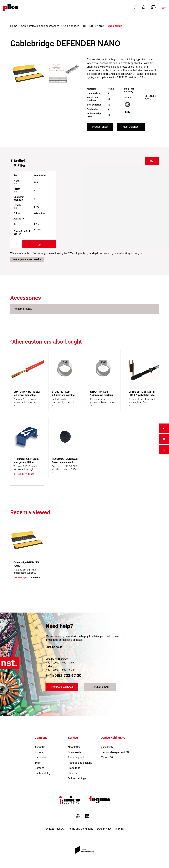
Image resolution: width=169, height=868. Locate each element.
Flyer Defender (131, 127)
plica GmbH (108, 747)
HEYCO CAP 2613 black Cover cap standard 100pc (65, 462)
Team (38, 763)
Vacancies (41, 758)
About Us (40, 747)
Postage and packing (80, 763)
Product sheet (100, 127)
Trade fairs (74, 768)
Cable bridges (71, 26)
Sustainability (43, 773)
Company (41, 738)
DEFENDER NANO (93, 26)
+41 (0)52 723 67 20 (63, 676)
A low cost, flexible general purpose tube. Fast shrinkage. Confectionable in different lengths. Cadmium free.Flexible (142, 401)
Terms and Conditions (81, 829)
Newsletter (74, 747)
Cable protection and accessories (40, 26)
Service (73, 738)
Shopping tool (76, 758)
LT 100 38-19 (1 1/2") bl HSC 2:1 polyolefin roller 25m (142, 395)
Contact (39, 768)
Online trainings (77, 778)
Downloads (74, 752)
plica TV (73, 773)
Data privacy (104, 829)
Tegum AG (107, 758)
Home (14, 26)
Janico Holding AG (113, 738)
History (39, 752)
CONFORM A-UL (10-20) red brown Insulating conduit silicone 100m (27, 395)
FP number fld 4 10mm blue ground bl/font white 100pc (26, 462)
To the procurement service (27, 259)
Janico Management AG (115, 752)
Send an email (100, 687)
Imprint (119, 829)
